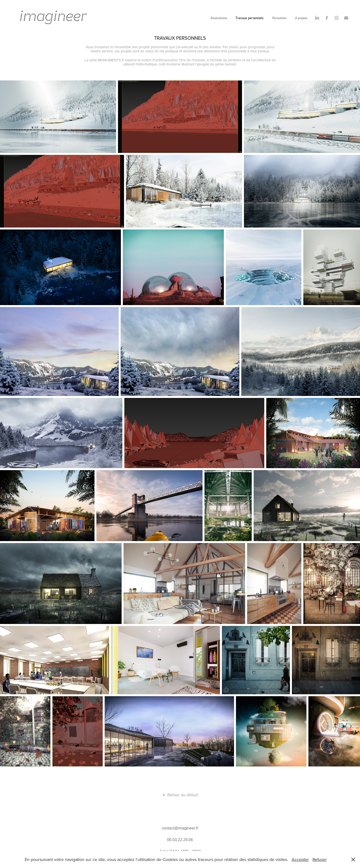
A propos (301, 18)
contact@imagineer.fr (180, 828)
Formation (279, 18)
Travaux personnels (249, 18)
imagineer (53, 16)
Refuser (320, 859)
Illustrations (219, 18)
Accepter (300, 859)
